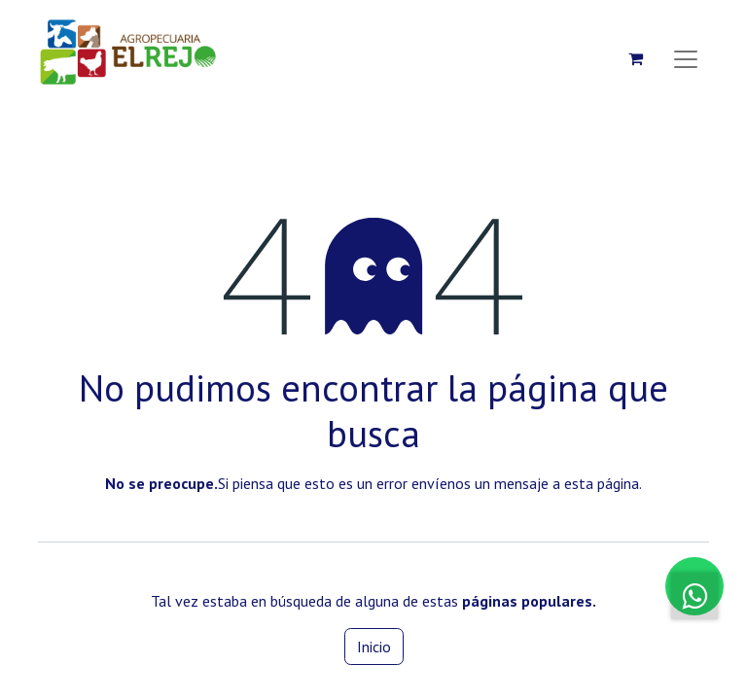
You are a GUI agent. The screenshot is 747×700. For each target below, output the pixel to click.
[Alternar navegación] (686, 58)
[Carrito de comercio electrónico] (635, 58)
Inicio (374, 647)
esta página (602, 483)
